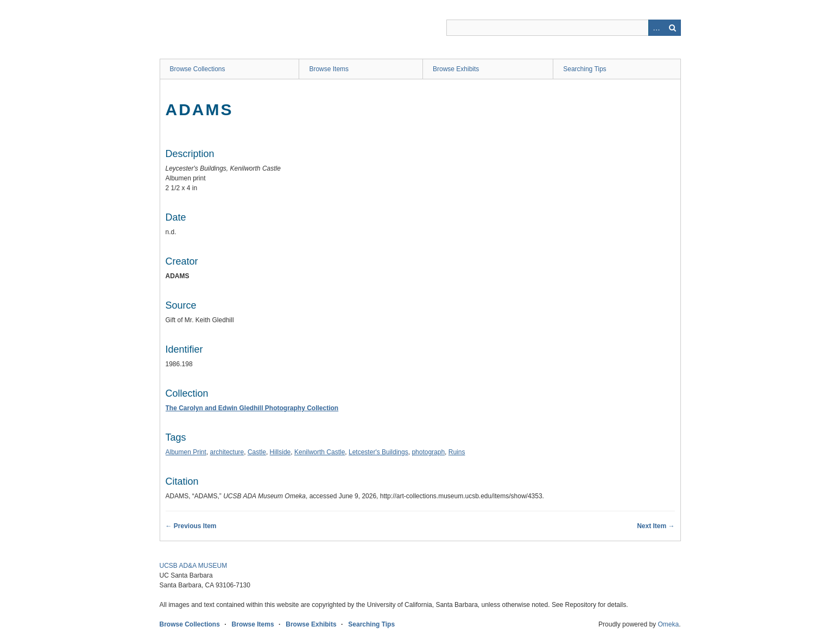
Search (673, 28)
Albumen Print (186, 452)
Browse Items (329, 69)
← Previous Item (191, 526)
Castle (257, 452)
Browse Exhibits (456, 69)
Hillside (280, 452)
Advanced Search (656, 28)
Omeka (668, 624)
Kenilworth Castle (320, 452)
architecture (227, 452)
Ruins (457, 452)
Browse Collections (198, 69)
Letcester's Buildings (378, 452)
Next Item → (656, 526)
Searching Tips (585, 69)
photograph (428, 452)
